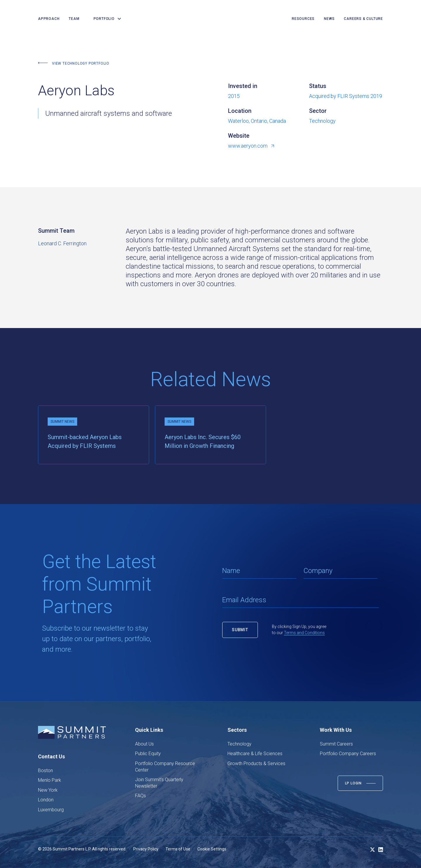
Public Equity (148, 754)
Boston (45, 770)
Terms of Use (178, 849)
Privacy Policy (146, 849)
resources (303, 19)
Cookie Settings (212, 849)
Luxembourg (51, 810)
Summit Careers (336, 744)
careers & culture (363, 19)
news (329, 19)
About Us (144, 744)
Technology (239, 744)
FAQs (140, 796)
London (46, 800)
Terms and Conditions (304, 633)
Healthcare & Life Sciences (255, 754)
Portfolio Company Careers (348, 754)
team (74, 19)
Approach (49, 19)
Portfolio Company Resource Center (165, 767)
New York (48, 790)
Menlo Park (50, 780)
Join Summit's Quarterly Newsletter (159, 783)
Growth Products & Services (256, 763)
